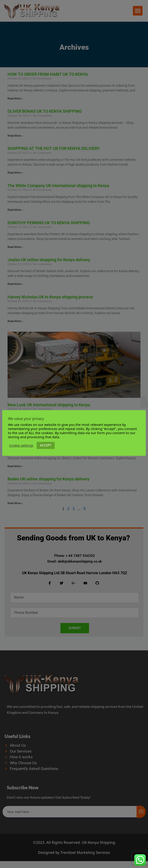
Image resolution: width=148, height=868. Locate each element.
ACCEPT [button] (48, 445)
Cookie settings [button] (23, 445)
